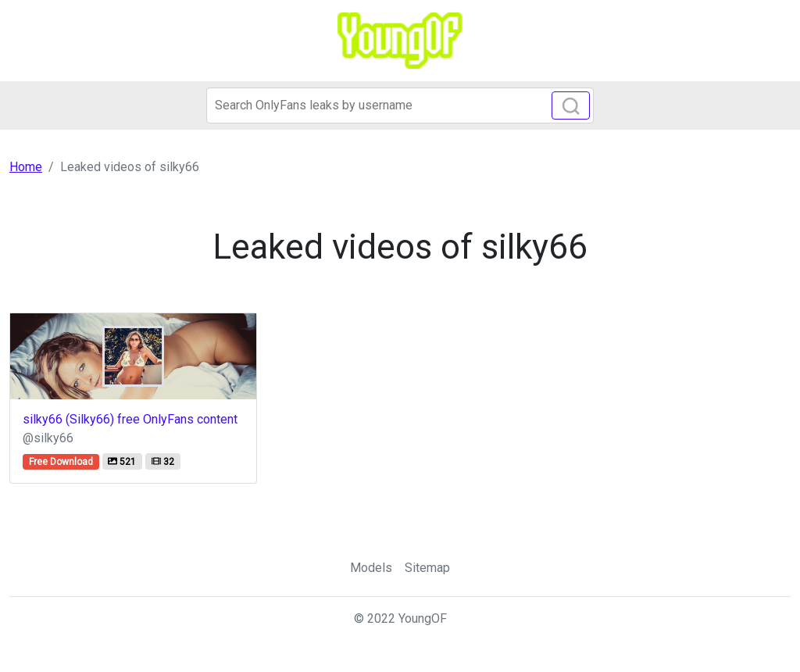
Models (371, 568)
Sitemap (427, 568)
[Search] (400, 105)
